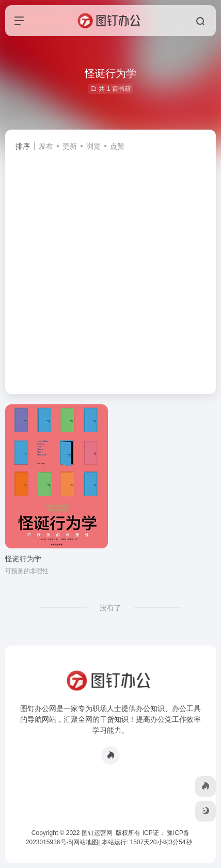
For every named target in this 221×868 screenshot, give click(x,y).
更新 (70, 146)
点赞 (117, 146)
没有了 (110, 608)
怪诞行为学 (23, 559)
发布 (46, 146)
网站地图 (86, 842)
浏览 (93, 146)
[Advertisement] (110, 268)
